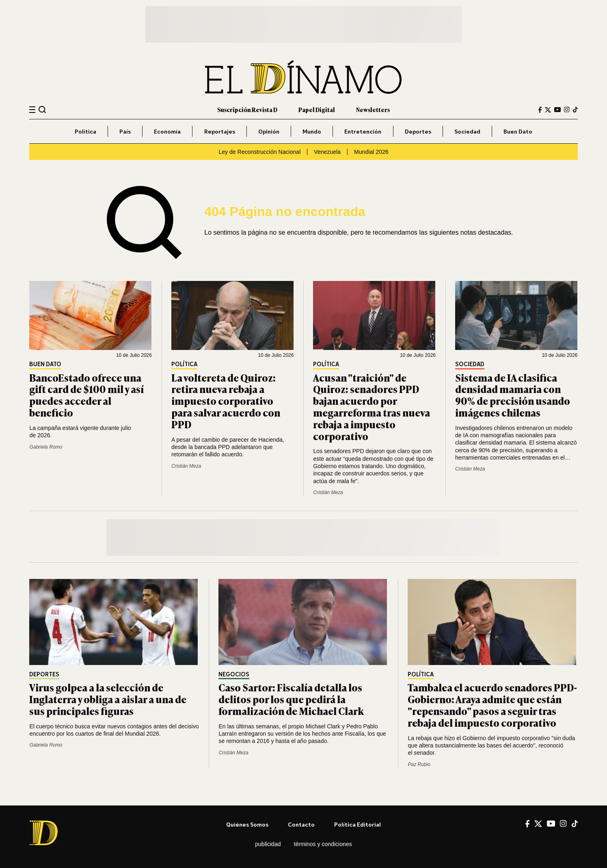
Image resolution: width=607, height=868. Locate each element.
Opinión (269, 131)
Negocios (234, 675)
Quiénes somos (247, 824)
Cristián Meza (186, 466)
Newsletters (373, 109)
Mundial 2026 (371, 152)
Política (85, 131)
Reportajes (220, 131)
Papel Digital (317, 109)
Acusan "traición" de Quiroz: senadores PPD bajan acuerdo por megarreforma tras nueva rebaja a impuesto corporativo (372, 407)
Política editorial (358, 824)
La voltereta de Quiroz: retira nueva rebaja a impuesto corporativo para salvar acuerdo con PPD (226, 401)
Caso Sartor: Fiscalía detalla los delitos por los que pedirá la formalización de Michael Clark (291, 699)
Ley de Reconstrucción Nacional (259, 152)
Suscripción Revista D (247, 109)
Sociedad (467, 131)
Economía (167, 131)
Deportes (418, 131)
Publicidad (268, 844)
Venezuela (327, 152)
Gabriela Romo (46, 447)
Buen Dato (518, 131)
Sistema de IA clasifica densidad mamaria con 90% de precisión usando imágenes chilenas (513, 395)
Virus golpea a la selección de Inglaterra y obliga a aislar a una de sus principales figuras (108, 699)
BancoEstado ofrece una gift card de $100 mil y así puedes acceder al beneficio (86, 395)
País (125, 131)
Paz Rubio (419, 764)
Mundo (312, 131)
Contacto (301, 824)
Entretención (363, 131)
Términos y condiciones (323, 844)
